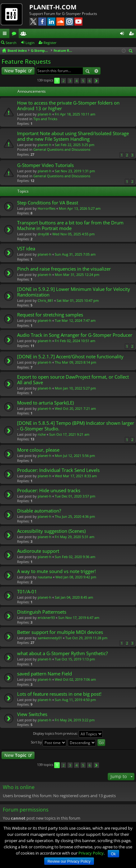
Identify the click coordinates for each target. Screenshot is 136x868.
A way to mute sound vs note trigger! (56, 571)
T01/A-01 (27, 592)
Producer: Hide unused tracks (49, 490)
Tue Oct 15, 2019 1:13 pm (75, 659)
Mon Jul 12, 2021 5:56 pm (75, 456)
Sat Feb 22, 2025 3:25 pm (75, 145)
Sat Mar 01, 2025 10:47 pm (78, 300)
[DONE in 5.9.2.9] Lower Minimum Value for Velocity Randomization (74, 292)
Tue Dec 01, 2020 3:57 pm (75, 496)
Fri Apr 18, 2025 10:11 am (75, 114)
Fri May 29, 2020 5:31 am (75, 537)
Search (11, 43)
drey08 (43, 234)
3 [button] (70, 81)
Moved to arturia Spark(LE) (45, 403)
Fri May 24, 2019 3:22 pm (75, 720)
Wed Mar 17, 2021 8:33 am (76, 476)
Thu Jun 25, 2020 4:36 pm (75, 516)
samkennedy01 (50, 638)
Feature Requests (26, 61)
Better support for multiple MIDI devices (60, 632)
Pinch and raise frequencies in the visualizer (64, 269)
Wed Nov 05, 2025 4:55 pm (73, 234)
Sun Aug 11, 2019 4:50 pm (75, 700)
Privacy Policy (91, 853)
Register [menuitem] (133, 34)
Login (30, 43)
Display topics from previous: (68, 734)
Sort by (49, 743)
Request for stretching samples (50, 315)
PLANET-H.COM (53, 7)
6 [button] (90, 81)
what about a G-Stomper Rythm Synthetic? (62, 653)
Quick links (6, 34)
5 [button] (83, 81)
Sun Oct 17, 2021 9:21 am (69, 434)
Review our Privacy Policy (69, 861)
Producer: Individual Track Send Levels (58, 470)
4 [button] (77, 81)
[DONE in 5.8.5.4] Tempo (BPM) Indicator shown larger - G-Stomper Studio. (76, 426)
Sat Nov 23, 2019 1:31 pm (75, 171)
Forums (15, 34)
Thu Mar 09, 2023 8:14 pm (75, 362)
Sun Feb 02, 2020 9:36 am (75, 557)
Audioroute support (38, 551)
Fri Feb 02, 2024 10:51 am (75, 341)
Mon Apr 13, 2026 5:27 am (80, 208)
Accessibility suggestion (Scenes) (51, 531)
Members (25, 34)
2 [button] (63, 81)
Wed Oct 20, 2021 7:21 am (75, 408)
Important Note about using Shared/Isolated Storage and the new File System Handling (73, 136)
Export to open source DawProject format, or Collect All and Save (73, 380)
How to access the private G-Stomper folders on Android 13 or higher (68, 106)
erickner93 (46, 618)
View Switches (32, 714)
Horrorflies (47, 208)
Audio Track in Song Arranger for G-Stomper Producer (75, 335)
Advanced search (96, 71)
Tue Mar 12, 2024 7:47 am (75, 320)
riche (42, 434)
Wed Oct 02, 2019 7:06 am (75, 679)
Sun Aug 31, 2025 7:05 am (75, 254)
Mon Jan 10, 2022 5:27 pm (75, 388)
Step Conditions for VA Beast (48, 203)
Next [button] (96, 81)
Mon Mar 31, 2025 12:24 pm (77, 275)
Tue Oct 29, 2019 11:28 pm (86, 638)
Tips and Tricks (45, 119)
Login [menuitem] (123, 34)
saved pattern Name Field (45, 674)
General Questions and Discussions (62, 149)
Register (50, 43)
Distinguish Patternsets (42, 612)
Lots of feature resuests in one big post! (59, 694)
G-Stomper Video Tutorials (45, 165)
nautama (45, 577)
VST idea (26, 249)
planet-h (45, 114)
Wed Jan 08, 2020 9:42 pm (76, 577)
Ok (113, 854)
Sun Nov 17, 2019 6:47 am (79, 618)
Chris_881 (45, 300)
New (15, 71)
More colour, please (38, 450)
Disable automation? (39, 511)
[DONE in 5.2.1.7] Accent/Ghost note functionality (70, 357)
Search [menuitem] (132, 51)
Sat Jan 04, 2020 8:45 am (74, 597)
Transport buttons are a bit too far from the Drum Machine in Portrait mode (70, 226)
